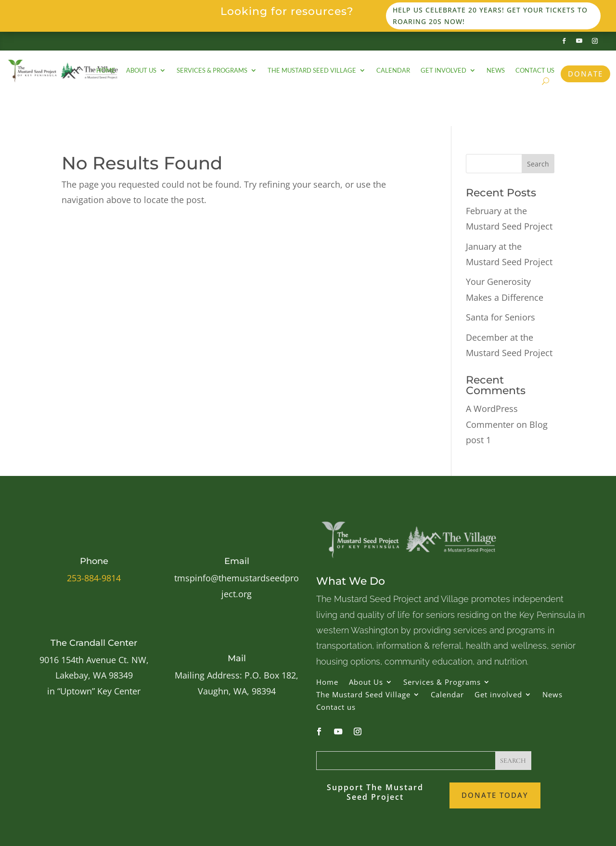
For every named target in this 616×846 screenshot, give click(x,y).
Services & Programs (212, 70)
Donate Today (495, 795)
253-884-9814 (94, 578)
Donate (585, 74)
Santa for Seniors (500, 317)
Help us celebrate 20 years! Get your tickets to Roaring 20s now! (490, 16)
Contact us (535, 70)
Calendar (393, 70)
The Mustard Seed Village (312, 70)
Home (106, 70)
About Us (141, 70)
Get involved (443, 70)
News (496, 70)
